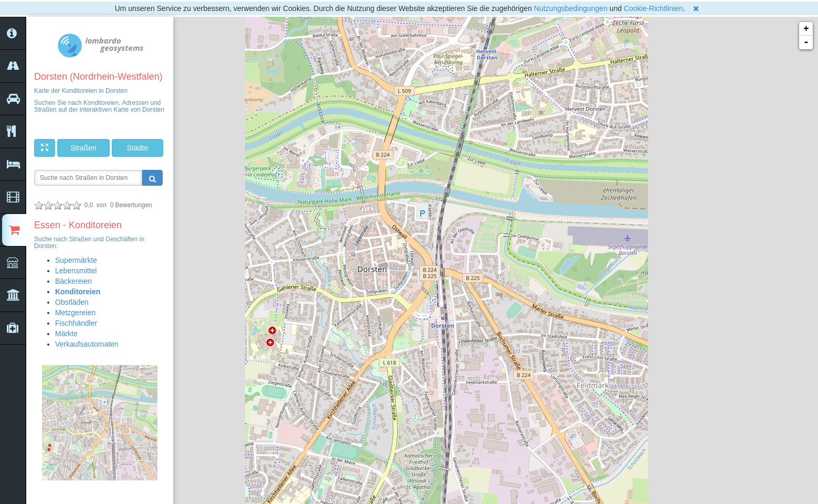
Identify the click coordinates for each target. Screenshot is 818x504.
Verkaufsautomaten (87, 344)
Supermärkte (76, 260)
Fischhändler (76, 323)
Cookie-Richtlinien (654, 8)
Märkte (66, 334)
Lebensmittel (76, 271)
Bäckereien (73, 281)
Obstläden (72, 302)
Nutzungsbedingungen (571, 8)
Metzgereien (75, 313)
